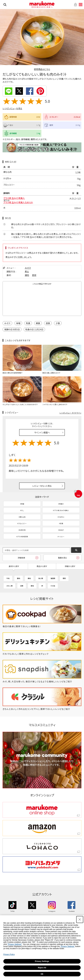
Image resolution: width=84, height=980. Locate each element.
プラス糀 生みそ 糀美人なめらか (18, 202)
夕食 (58, 323)
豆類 (22, 586)
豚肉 (19, 578)
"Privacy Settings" (15, 944)
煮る (27, 271)
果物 (32, 586)
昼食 (48, 323)
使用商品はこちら (42, 69)
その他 (53, 586)
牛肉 (8, 578)
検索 (5, 5)
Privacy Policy (9, 954)
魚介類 (41, 578)
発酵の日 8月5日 (12, 329)
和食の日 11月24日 (34, 329)
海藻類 (53, 578)
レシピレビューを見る (12, 108)
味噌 (18, 323)
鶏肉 (27, 275)
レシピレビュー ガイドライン (70, 413)
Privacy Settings (42, 961)
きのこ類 (9, 586)
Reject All (42, 968)
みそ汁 (28, 268)
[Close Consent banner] (80, 920)
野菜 (34, 275)
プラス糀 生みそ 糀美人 (14, 198)
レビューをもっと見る (42, 486)
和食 (28, 323)
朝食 (38, 323)
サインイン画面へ (42, 432)
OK (42, 974)
